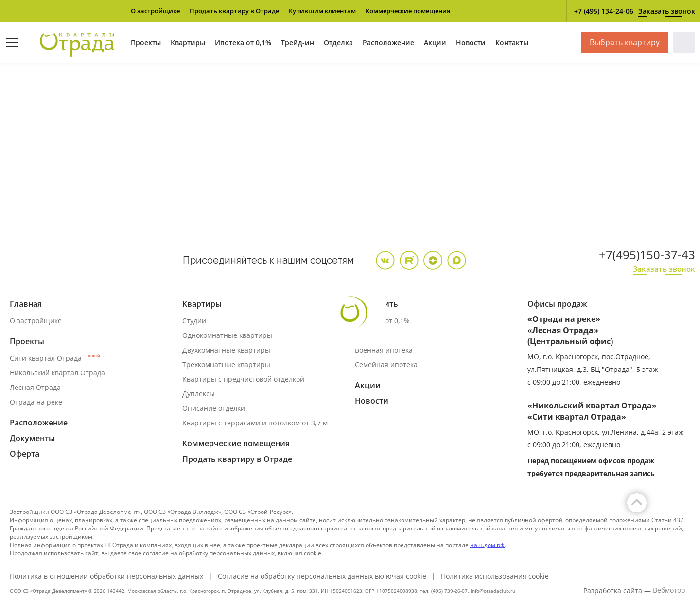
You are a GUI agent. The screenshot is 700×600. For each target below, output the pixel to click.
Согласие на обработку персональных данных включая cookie (322, 576)
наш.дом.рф (487, 545)
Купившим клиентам (322, 11)
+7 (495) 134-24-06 (604, 11)
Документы (32, 438)
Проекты (146, 43)
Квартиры (188, 43)
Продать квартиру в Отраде (234, 11)
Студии (194, 321)
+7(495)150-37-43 (647, 255)
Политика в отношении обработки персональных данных (106, 576)
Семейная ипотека (386, 364)
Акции (435, 43)
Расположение (388, 43)
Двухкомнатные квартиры (226, 350)
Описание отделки (214, 408)
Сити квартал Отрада (55, 358)
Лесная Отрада (35, 387)
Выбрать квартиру (625, 42)
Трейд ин (370, 335)
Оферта (25, 454)
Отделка (338, 43)
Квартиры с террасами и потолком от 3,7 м (255, 423)
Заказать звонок (667, 11)
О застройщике (155, 11)
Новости (471, 43)
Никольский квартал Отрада (57, 373)
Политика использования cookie (495, 576)
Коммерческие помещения (408, 11)
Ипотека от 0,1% (243, 43)
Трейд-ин (297, 43)
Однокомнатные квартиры (227, 335)
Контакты (512, 43)
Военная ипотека (384, 350)
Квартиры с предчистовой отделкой (243, 379)
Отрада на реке (36, 402)
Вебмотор (669, 590)
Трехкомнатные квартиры (226, 364)
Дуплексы (199, 394)
